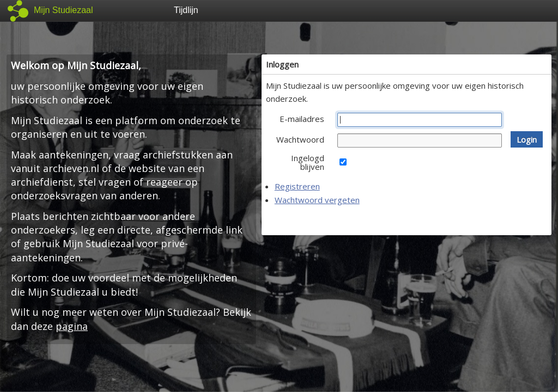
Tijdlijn (186, 10)
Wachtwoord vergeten (317, 200)
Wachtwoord (300, 139)
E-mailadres (302, 119)
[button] (527, 139)
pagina (72, 326)
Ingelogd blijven (308, 162)
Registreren (297, 186)
